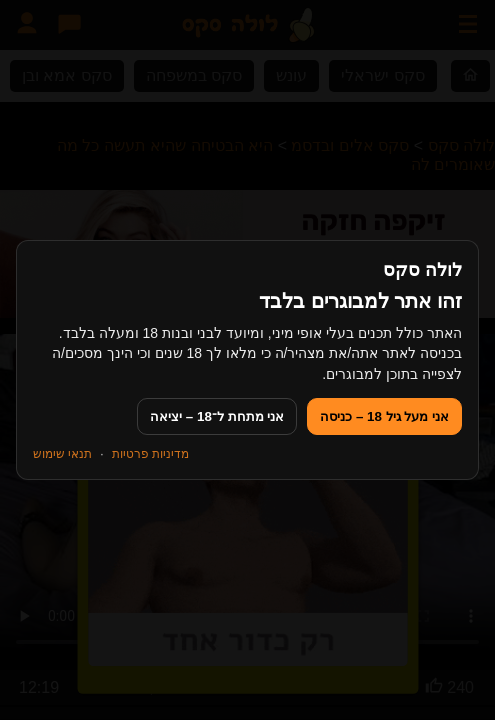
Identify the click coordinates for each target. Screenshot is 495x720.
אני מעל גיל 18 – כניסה (384, 416)
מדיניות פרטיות (150, 454)
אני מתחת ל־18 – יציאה (217, 416)
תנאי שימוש (62, 454)
